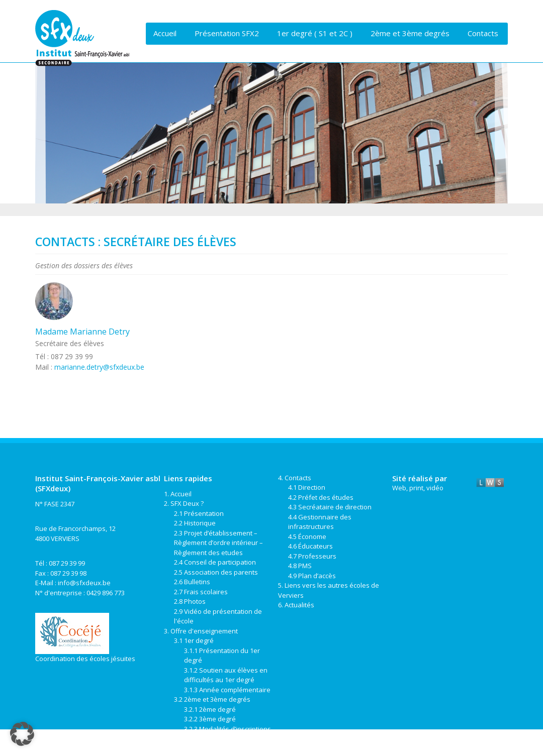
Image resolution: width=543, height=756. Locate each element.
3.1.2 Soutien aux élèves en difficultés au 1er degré (226, 675)
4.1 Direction (307, 487)
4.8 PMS (300, 566)
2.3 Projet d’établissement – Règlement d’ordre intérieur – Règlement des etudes (218, 543)
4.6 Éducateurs (310, 546)
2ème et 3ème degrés (410, 33)
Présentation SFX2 (227, 33)
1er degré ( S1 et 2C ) (315, 33)
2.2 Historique (195, 523)
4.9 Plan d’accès (312, 576)
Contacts (483, 33)
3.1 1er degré (194, 640)
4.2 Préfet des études (321, 497)
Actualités (208, 55)
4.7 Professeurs (312, 556)
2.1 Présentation (199, 513)
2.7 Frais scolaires (201, 592)
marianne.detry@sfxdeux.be (99, 367)
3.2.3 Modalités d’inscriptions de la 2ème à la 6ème (228, 734)
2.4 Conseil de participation (215, 562)
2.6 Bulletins (192, 582)
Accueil (165, 33)
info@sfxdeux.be (84, 583)
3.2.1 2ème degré (210, 709)
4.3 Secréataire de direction (330, 507)
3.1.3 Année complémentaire (227, 690)
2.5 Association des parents (216, 572)
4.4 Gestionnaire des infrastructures (320, 522)
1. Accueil (178, 494)
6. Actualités (296, 605)
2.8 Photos (190, 601)
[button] (22, 734)
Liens (164, 55)
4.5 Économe (307, 536)
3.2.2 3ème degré (210, 719)
